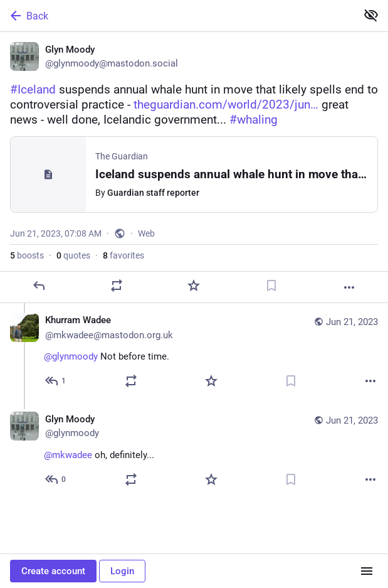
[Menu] (367, 571)
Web (146, 233)
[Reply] (39, 286)
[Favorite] (194, 286)
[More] (349, 287)
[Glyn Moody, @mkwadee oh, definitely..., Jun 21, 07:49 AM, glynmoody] (194, 451)
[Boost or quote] (117, 286)
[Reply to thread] (56, 381)
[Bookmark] (271, 286)
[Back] (177, 16)
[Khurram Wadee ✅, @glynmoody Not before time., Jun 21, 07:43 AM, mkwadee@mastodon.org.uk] (194, 352)
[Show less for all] (371, 15)
